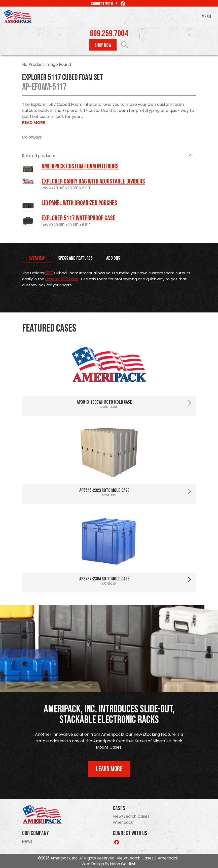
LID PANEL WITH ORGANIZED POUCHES (79, 203)
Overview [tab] (37, 258)
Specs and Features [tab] (75, 258)
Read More (33, 123)
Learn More (109, 769)
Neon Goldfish (123, 864)
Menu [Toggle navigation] (206, 17)
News (27, 841)
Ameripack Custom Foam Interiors (80, 166)
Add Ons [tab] (113, 258)
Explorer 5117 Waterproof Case (78, 218)
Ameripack (123, 822)
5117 (49, 273)
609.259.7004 (109, 34)
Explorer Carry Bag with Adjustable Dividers (93, 181)
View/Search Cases (131, 816)
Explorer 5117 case (62, 279)
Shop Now (103, 45)
